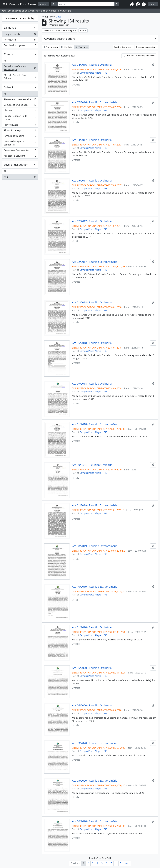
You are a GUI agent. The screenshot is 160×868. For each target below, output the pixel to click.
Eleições (20, 111)
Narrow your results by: (20, 18)
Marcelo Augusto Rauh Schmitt (20, 77)
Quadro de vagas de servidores (20, 143)
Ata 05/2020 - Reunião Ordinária (92, 668)
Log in (152, 4)
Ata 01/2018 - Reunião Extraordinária (95, 424)
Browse (43, 4)
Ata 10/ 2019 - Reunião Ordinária (92, 465)
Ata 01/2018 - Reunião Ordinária (92, 302)
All (5, 61)
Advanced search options (60, 39)
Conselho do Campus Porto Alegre (20, 68)
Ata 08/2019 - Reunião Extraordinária (95, 546)
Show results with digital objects (139, 56)
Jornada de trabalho (20, 136)
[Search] (86, 4)
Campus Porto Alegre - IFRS (93, 73)
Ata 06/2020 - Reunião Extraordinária (95, 821)
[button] (132, 4)
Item (20, 177)
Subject (9, 87)
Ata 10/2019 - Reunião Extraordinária (95, 587)
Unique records (20, 35)
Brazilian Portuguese (20, 46)
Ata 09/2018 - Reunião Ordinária (92, 384)
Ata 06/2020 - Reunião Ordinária (92, 705)
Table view (82, 47)
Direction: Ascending (146, 47)
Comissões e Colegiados (20, 105)
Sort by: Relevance (123, 47)
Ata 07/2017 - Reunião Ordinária (92, 221)
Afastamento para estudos (20, 100)
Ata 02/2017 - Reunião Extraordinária (95, 262)
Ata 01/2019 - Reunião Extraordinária (95, 505)
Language (10, 28)
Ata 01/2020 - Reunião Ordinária (92, 627)
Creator (9, 54)
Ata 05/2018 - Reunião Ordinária (92, 343)
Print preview (50, 47)
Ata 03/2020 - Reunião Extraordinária (95, 743)
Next (127, 863)
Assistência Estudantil (20, 156)
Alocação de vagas (20, 131)
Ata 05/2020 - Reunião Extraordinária (95, 781)
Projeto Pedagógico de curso (20, 118)
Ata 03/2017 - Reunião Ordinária (92, 140)
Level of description (16, 165)
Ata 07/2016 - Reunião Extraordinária (95, 102)
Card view (67, 47)
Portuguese (20, 40)
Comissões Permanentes (20, 151)
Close (58, 17)
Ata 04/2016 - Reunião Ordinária (92, 65)
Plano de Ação (20, 125)
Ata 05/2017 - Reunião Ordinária (92, 181)
